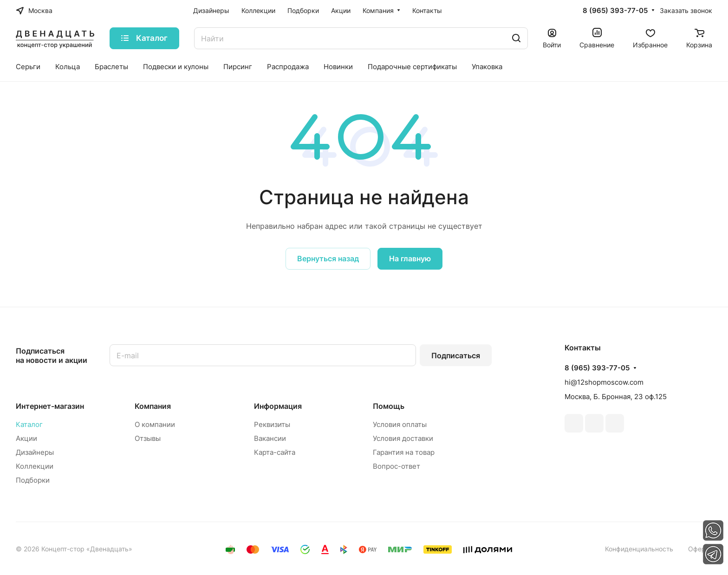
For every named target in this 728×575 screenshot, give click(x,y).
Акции (26, 438)
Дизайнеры (35, 452)
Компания (153, 406)
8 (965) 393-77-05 (615, 11)
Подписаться (456, 355)
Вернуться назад (328, 258)
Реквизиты (272, 424)
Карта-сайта (275, 452)
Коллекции (35, 466)
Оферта (700, 549)
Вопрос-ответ (396, 466)
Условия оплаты (400, 424)
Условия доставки (403, 438)
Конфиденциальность (639, 549)
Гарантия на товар (404, 452)
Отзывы (148, 438)
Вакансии (270, 438)
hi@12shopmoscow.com (604, 382)
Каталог (29, 424)
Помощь (389, 406)
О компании (155, 424)
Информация (278, 406)
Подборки (33, 480)
